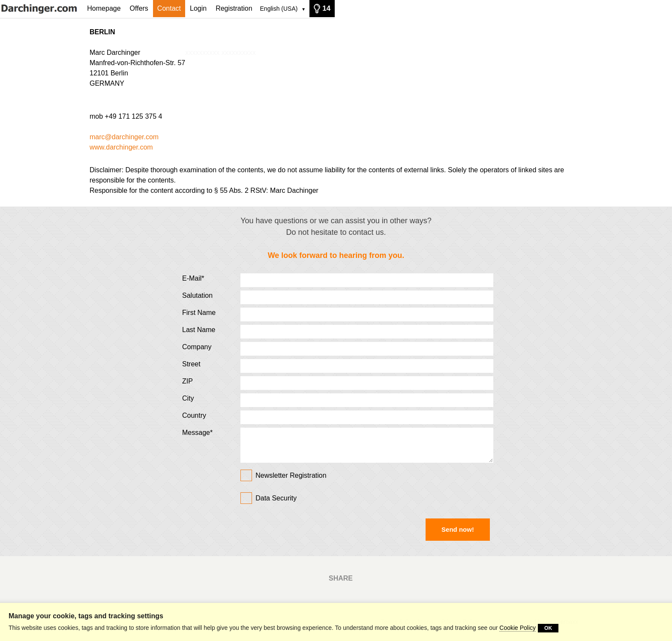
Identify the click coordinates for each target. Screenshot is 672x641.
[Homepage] (41, 8)
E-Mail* (193, 278)
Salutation (197, 295)
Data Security (276, 498)
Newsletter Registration (283, 474)
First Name (199, 313)
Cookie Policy (517, 628)
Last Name (199, 330)
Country (194, 415)
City (188, 398)
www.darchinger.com (121, 147)
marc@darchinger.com (124, 137)
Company (197, 347)
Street (191, 364)
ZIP (187, 381)
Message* (197, 433)
